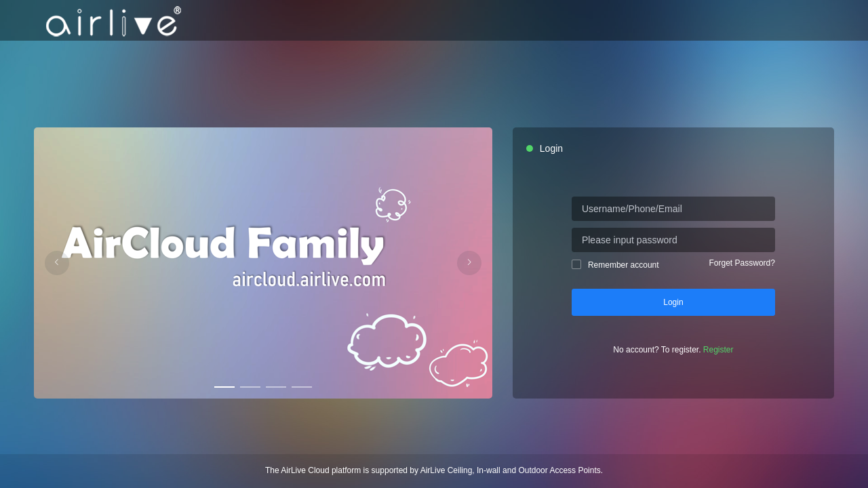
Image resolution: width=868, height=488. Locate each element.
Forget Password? (742, 263)
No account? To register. (673, 350)
